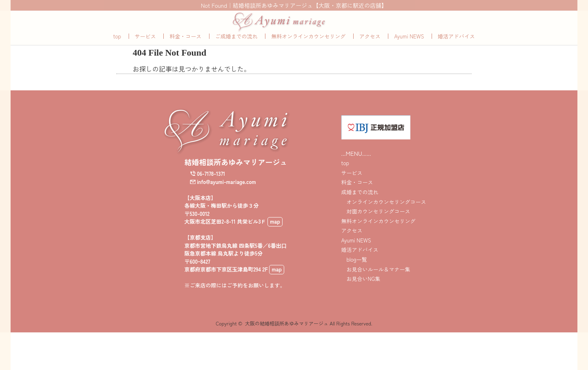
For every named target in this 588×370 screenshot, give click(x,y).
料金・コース (185, 45)
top (117, 45)
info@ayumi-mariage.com (226, 191)
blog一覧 (354, 268)
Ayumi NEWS (409, 45)
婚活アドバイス (456, 45)
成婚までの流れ (360, 201)
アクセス (370, 45)
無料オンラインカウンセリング (308, 45)
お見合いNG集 (361, 288)
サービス (145, 45)
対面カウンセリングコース (375, 220)
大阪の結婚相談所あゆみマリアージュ (287, 332)
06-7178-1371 (211, 183)
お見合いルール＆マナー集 (375, 278)
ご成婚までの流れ (236, 45)
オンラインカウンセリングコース (383, 211)
